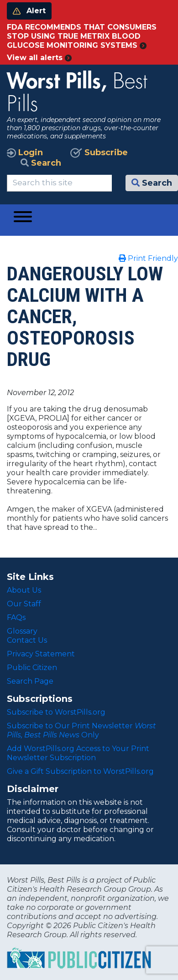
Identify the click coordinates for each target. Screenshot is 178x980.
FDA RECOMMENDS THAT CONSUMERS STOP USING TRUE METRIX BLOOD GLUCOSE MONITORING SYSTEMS (82, 36)
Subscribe (99, 152)
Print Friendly (148, 258)
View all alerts (39, 58)
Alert (29, 11)
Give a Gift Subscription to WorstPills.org (80, 771)
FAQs (16, 617)
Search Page (30, 681)
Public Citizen (32, 668)
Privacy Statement (41, 654)
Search (41, 163)
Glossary (22, 631)
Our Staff (24, 604)
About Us (24, 590)
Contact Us (27, 640)
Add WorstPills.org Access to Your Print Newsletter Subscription (78, 753)
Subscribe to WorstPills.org (56, 712)
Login (25, 152)
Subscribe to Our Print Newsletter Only (81, 730)
